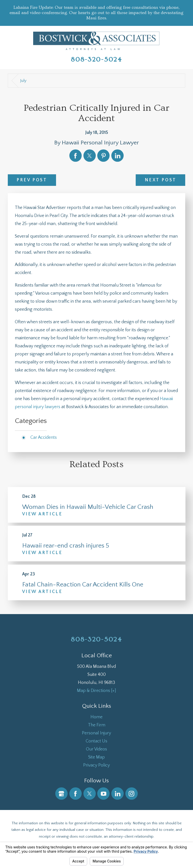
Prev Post (32, 180)
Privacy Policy (96, 765)
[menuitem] (97, 717)
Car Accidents (44, 438)
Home (96, 717)
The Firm (97, 725)
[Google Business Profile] (61, 794)
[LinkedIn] (117, 794)
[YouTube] (103, 794)
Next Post (161, 180)
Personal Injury (96, 733)
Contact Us (96, 741)
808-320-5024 (96, 60)
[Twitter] (90, 794)
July (23, 81)
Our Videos (96, 749)
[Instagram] (132, 794)
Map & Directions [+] (96, 691)
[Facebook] (76, 794)
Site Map (96, 757)
